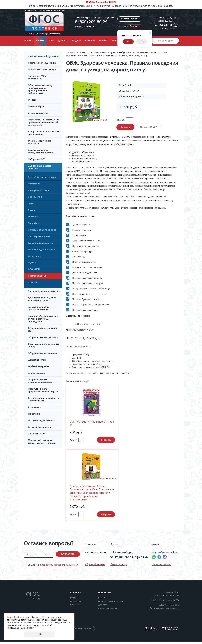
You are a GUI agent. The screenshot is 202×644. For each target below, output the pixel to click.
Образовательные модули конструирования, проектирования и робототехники (42, 90)
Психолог (33, 283)
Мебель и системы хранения (43, 70)
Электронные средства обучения (40, 168)
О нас (51, 41)
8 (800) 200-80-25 (90, 22)
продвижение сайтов (152, 632)
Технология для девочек (40, 243)
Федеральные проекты (40, 427)
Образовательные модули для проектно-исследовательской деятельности (44, 123)
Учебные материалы (38, 367)
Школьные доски (37, 373)
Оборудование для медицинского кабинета (40, 381)
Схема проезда (118, 567)
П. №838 (103, 41)
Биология (33, 217)
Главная (28, 41)
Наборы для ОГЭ (37, 160)
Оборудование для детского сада (42, 330)
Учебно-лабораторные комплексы (40, 142)
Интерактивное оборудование (43, 57)
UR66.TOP (153, 630)
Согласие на (53, 567)
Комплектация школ (108, 610)
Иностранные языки (38, 191)
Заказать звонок (129, 19)
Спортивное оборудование (42, 63)
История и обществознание (42, 230)
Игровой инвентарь (38, 113)
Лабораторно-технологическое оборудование (44, 133)
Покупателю (105, 595)
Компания (75, 595)
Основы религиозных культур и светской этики (43, 400)
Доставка (63, 41)
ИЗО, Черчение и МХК (39, 237)
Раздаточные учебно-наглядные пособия (39, 309)
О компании (76, 603)
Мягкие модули (36, 107)
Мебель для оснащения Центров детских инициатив (42, 442)
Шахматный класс (37, 360)
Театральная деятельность (41, 421)
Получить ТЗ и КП (149, 128)
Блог (114, 41)
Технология (34, 414)
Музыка (32, 263)
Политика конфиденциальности (164, 610)
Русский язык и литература (42, 177)
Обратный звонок (95, 567)
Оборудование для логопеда (43, 354)
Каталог (40, 41)
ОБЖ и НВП (34, 270)
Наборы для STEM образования (37, 78)
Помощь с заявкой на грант (111, 603)
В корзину (125, 128)
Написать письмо (159, 567)
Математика (34, 184)
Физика (32, 204)
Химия (31, 210)
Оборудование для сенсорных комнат (43, 346)
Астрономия (34, 408)
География (33, 223)
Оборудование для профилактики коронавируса (43, 390)
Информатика (35, 197)
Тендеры (76, 41)
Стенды (32, 100)
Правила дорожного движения (44, 291)
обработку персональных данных (60, 567)
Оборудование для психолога (43, 338)
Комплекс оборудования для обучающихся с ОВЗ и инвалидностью (43, 319)
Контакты (75, 607)
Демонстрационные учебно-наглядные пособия (42, 299)
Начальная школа (37, 276)
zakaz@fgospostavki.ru (84, 27)
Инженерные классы (39, 434)
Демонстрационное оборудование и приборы (41, 152)
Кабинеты (90, 41)
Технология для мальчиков (42, 250)
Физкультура (35, 256)
